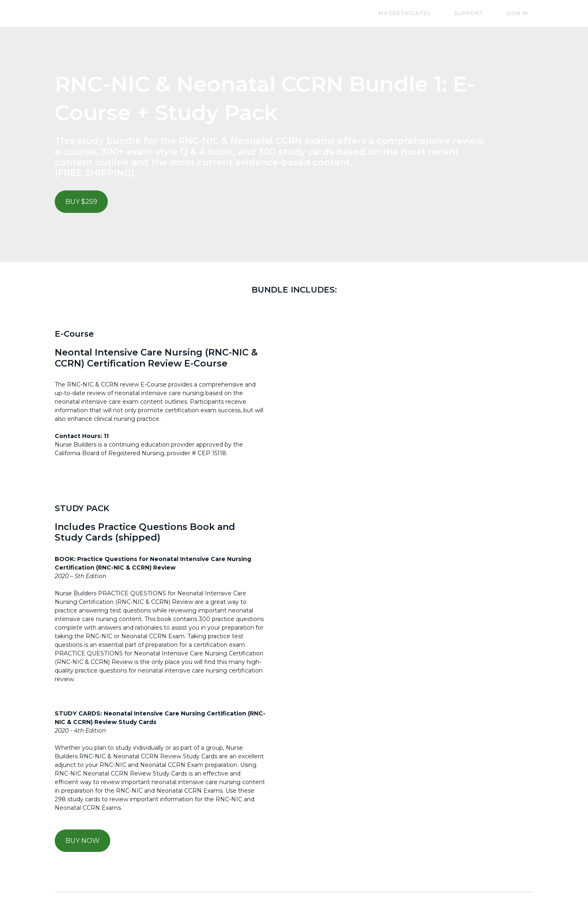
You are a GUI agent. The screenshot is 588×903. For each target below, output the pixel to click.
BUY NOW (82, 840)
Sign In (523, 13)
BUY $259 (81, 202)
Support (484, 13)
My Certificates (431, 13)
